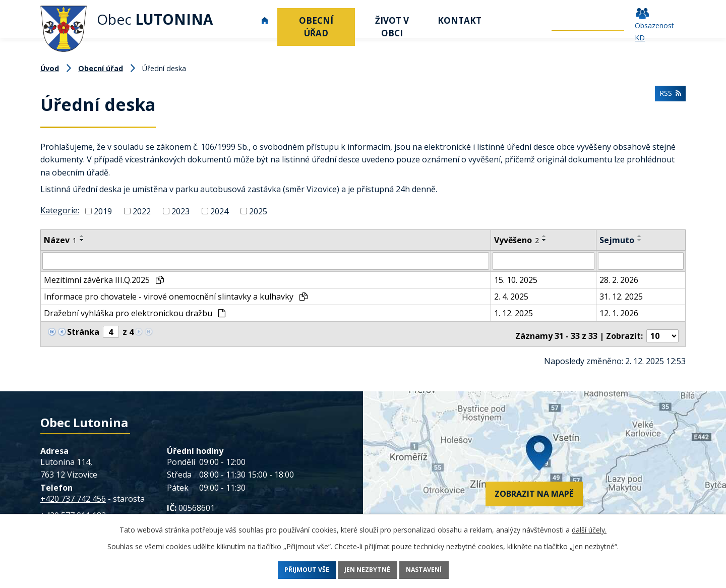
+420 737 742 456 (73, 494)
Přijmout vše (294, 570)
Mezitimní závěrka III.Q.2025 (104, 279)
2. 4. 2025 (511, 296)
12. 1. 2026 (619, 313)
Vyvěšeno (517, 240)
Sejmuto (617, 240)
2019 (103, 211)
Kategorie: (60, 210)
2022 (142, 211)
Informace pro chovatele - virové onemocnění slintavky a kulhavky (176, 296)
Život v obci (392, 27)
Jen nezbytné (368, 570)
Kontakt (460, 20)
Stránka (83, 331)
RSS (668, 98)
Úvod (265, 20)
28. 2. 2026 (619, 279)
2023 (180, 211)
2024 (219, 211)
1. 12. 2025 (513, 313)
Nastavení (437, 570)
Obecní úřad (316, 27)
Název (60, 240)
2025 (258, 211)
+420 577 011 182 (73, 511)
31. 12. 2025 (621, 296)
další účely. (589, 530)
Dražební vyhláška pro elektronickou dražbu (135, 313)
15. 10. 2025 (516, 279)
